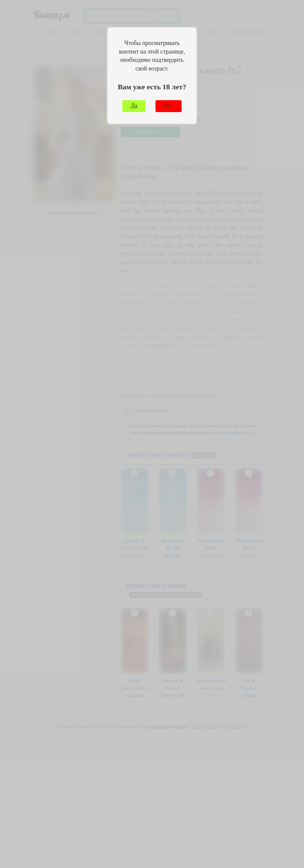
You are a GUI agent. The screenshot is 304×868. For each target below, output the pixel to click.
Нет (169, 106)
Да (134, 106)
